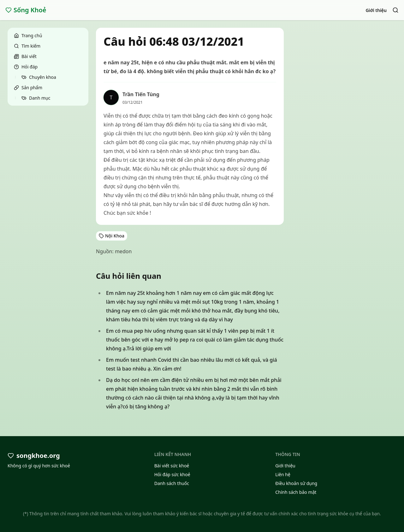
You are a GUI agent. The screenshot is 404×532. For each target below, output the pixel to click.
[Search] (395, 10)
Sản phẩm (28, 88)
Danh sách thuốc (172, 483)
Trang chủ (28, 35)
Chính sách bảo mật (296, 492)
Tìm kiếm (27, 46)
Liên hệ (283, 474)
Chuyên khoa (39, 77)
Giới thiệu (376, 10)
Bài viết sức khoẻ (172, 466)
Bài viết (25, 56)
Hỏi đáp (26, 67)
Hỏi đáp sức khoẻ (172, 474)
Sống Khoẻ (26, 10)
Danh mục (36, 98)
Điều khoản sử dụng (296, 483)
